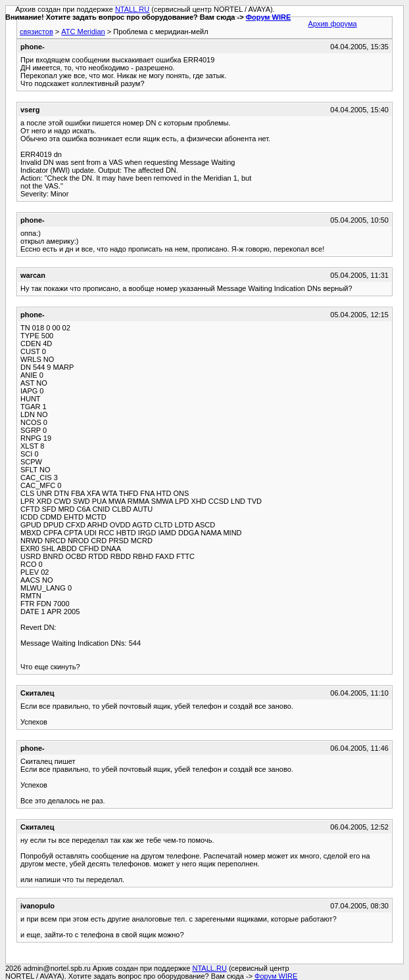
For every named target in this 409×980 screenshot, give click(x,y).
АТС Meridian (83, 32)
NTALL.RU (132, 9)
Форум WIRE (269, 17)
